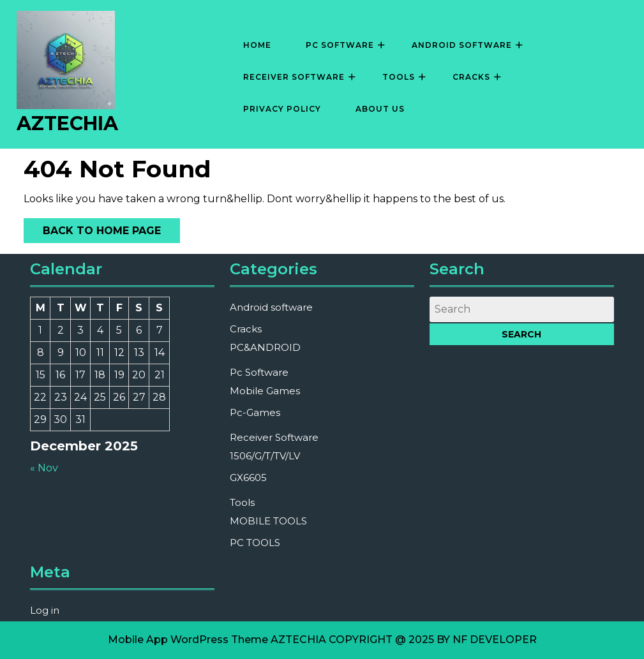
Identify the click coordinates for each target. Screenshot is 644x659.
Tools (399, 77)
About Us (380, 109)
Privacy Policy (282, 109)
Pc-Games (255, 412)
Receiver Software (294, 77)
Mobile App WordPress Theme (188, 640)
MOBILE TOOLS (268, 521)
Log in (45, 610)
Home (257, 45)
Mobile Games (265, 391)
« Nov (44, 468)
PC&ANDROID (265, 347)
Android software (462, 45)
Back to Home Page (92, 227)
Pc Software (340, 45)
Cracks (471, 77)
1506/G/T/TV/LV (265, 456)
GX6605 (248, 478)
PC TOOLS (255, 543)
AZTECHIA (67, 123)
